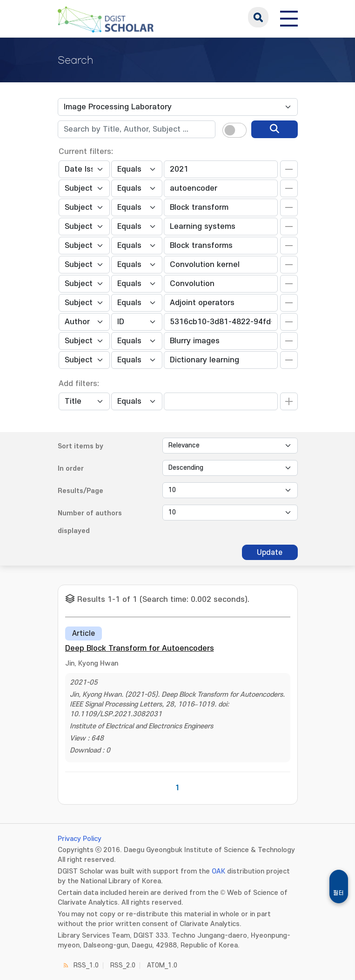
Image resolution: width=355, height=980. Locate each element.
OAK (218, 871)
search (258, 17)
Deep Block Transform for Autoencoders (140, 648)
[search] (275, 129)
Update (270, 553)
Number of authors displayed (90, 522)
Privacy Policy (80, 839)
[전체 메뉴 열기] (289, 17)
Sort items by (80, 446)
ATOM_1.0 (162, 965)
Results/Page (80, 491)
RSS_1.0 (86, 965)
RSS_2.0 (123, 965)
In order (71, 469)
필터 (339, 893)
